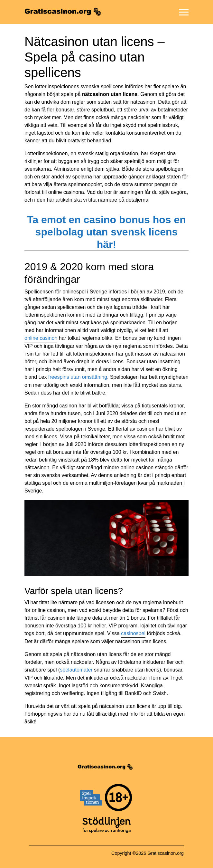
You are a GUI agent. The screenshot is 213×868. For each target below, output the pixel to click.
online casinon (41, 338)
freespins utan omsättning (78, 377)
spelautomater (76, 670)
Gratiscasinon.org (166, 853)
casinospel (133, 633)
